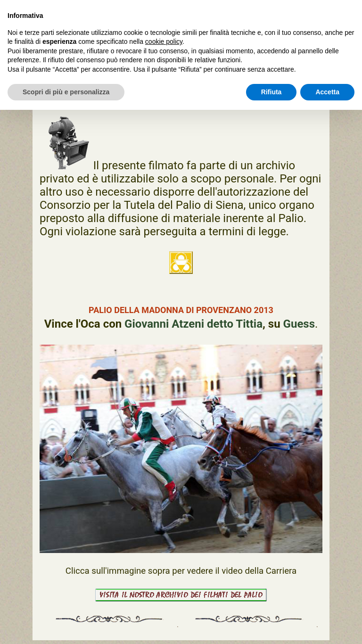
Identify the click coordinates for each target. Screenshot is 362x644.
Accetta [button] (327, 92)
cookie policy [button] (164, 41)
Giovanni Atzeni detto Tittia (193, 324)
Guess (299, 324)
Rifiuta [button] (271, 92)
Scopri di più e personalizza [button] (66, 92)
